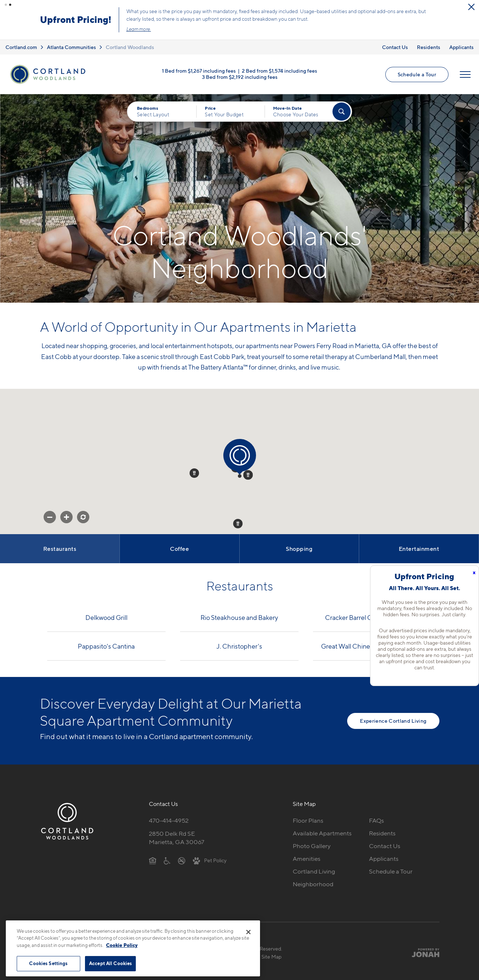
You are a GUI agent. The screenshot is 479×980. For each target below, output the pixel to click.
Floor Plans (308, 819)
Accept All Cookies (110, 963)
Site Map (271, 955)
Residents (429, 46)
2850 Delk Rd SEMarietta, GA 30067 (176, 837)
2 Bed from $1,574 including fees (279, 69)
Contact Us (395, 46)
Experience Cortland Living (393, 719)
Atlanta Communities (71, 46)
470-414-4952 (169, 819)
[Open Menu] (465, 73)
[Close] (248, 932)
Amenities (307, 858)
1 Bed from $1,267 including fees (199, 69)
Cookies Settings (48, 963)
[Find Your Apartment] (341, 110)
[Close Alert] (72, 10)
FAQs (376, 819)
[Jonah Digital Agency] (423, 951)
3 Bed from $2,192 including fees (240, 75)
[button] (6, 5)
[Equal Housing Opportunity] (153, 859)
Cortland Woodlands (130, 46)
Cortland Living (314, 870)
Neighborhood (313, 883)
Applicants (461, 46)
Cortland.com (21, 46)
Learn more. (218, 28)
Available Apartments (322, 832)
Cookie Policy (122, 945)
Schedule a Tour (417, 73)
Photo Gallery (312, 845)
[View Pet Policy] (210, 859)
